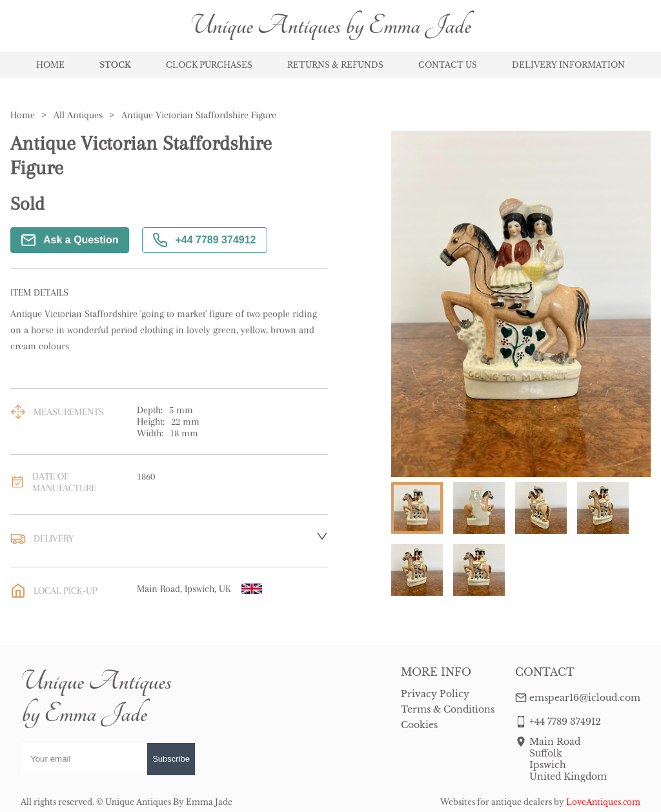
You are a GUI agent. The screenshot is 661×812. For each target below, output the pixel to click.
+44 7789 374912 (204, 240)
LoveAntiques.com (603, 802)
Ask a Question (70, 240)
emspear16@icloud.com (585, 698)
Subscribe (171, 759)
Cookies (419, 725)
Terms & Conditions (448, 709)
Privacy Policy (435, 694)
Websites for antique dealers (496, 802)
